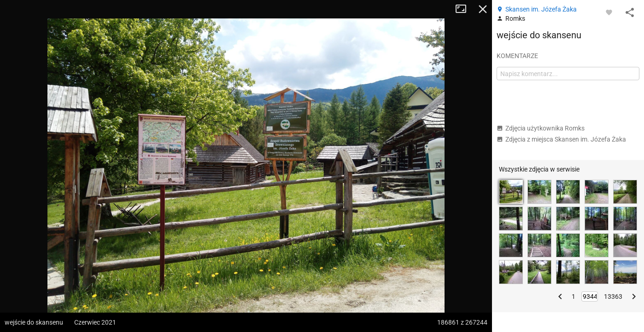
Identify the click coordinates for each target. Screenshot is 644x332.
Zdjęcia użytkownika (541, 128)
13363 (613, 296)
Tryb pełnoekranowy (464, 9)
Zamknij (483, 9)
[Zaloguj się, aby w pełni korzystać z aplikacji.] (609, 12)
